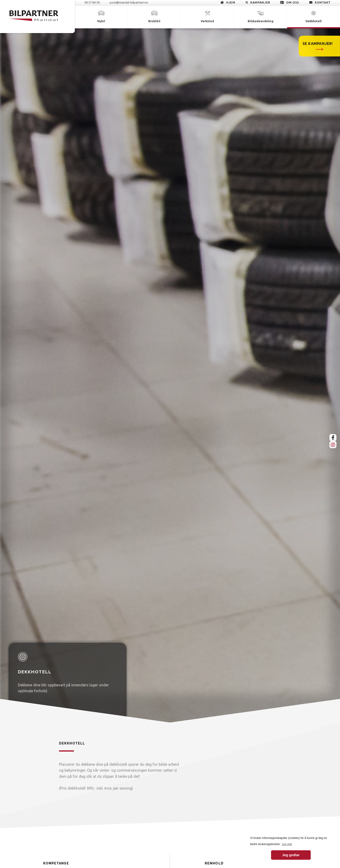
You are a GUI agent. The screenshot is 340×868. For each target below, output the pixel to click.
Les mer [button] (287, 844)
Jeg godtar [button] (291, 855)
